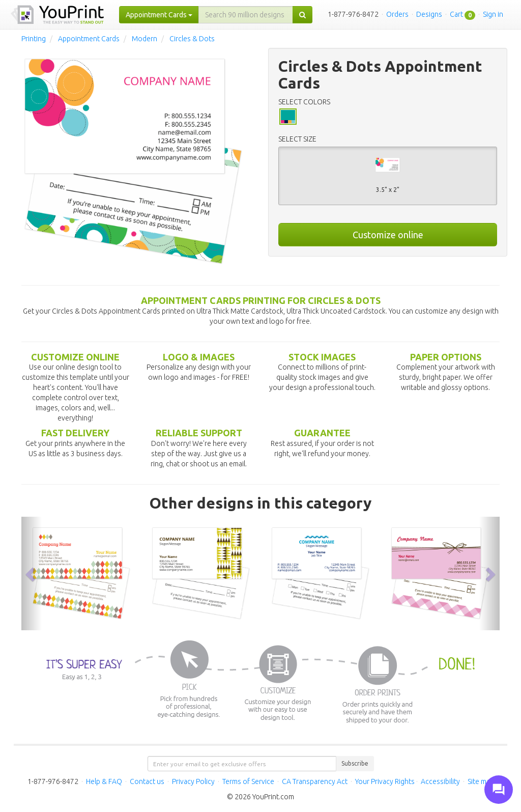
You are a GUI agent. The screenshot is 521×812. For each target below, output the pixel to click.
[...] (246, 15)
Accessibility (440, 781)
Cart (456, 14)
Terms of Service (248, 781)
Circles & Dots (192, 39)
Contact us (147, 781)
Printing (34, 39)
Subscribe (355, 763)
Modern (144, 39)
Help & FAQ (104, 781)
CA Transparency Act (315, 781)
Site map (481, 781)
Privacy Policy (193, 781)
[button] (32, 573)
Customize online (388, 235)
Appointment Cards (89, 39)
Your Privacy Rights (385, 781)
